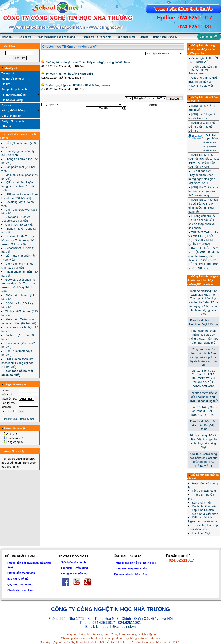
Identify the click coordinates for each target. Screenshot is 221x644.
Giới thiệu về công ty (74, 562)
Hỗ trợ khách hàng (204, 491)
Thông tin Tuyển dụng (74, 568)
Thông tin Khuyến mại (74, 573)
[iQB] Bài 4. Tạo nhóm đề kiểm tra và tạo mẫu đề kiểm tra (210, 142)
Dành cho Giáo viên (205, 506)
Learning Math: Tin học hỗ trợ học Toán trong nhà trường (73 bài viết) (18, 240)
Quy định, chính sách (20, 584)
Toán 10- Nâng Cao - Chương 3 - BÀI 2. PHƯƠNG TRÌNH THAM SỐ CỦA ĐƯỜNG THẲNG (204, 378)
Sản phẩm (25, 37)
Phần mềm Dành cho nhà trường (56, 37)
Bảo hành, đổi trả (18, 579)
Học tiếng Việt (201, 533)
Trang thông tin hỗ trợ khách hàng (135, 563)
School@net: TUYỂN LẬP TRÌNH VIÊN (69, 74)
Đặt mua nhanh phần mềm (131, 574)
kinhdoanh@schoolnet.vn (116, 627)
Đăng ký (172, 37)
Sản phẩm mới (201, 503)
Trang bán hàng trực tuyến (131, 568)
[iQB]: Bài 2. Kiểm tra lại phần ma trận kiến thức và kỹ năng (203, 191)
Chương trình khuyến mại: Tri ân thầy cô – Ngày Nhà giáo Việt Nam (88, 62)
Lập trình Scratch (203, 510)
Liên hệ (144, 37)
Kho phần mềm (126, 37)
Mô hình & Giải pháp (205, 514)
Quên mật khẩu (10, 419)
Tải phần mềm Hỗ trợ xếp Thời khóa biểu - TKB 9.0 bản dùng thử (204, 397)
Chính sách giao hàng (21, 590)
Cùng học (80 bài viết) (19, 225)
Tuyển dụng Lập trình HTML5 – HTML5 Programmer (78, 85)
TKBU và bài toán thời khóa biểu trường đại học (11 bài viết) (17, 363)
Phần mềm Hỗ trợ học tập (97, 37)
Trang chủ (7, 37)
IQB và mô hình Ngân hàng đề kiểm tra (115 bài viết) (18, 186)
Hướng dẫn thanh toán (21, 573)
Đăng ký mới (27, 419)
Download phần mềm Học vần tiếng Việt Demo (204, 425)
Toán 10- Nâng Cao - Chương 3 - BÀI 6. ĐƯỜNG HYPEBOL (204, 411)
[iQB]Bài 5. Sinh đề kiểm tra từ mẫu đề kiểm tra (202, 127)
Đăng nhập (159, 37)
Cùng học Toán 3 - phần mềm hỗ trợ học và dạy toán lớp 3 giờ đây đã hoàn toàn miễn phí (204, 357)
